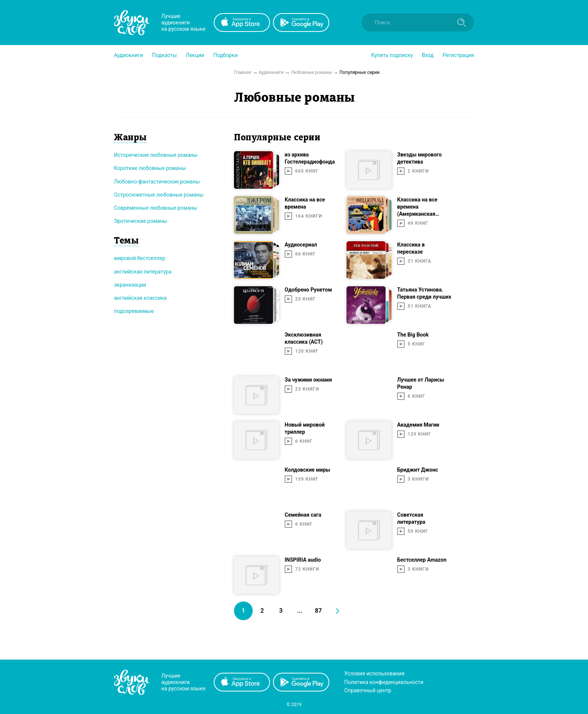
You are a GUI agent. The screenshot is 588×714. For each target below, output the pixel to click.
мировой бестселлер (140, 258)
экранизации (130, 285)
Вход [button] (428, 55)
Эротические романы (141, 221)
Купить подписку (392, 55)
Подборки (226, 55)
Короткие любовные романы (150, 168)
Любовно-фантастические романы (157, 182)
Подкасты (164, 55)
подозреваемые (134, 311)
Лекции (195, 55)
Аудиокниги (128, 55)
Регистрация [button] (458, 55)
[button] (128, 55)
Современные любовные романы (156, 208)
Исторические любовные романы (156, 155)
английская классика (140, 298)
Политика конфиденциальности (384, 682)
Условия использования (374, 673)
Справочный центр (368, 690)
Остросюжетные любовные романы (159, 195)
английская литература (143, 272)
